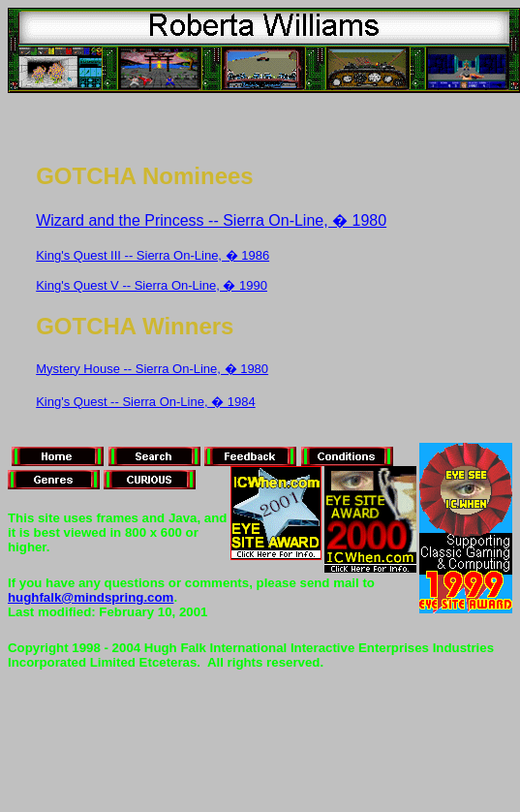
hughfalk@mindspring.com (91, 597)
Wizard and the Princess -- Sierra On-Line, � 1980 (211, 220)
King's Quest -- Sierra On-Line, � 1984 (145, 402)
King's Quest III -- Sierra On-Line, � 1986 (153, 255)
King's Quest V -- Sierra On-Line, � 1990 (152, 285)
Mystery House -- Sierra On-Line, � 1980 (152, 369)
